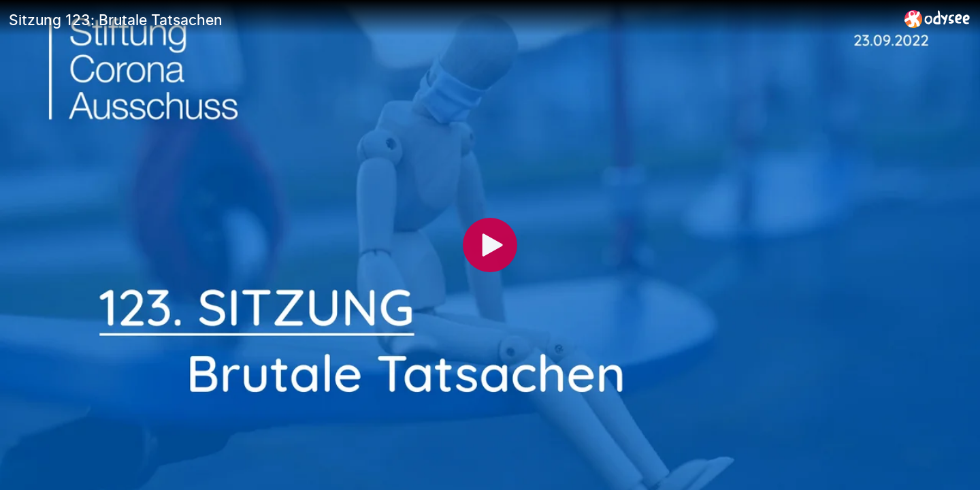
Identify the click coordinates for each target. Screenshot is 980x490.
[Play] (490, 245)
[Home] (937, 19)
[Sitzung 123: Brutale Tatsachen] (451, 20)
